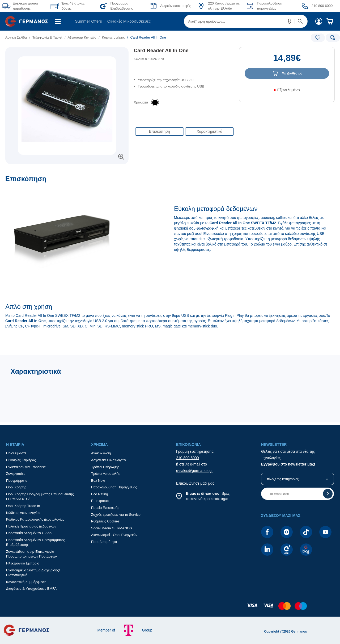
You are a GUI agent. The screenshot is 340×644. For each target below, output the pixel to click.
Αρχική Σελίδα (16, 37)
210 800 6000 (188, 458)
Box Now (98, 481)
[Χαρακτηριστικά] (170, 389)
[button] (290, 21)
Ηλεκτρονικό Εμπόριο (23, 563)
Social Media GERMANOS (112, 528)
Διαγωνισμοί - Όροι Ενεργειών (114, 535)
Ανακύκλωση (101, 453)
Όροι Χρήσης (16, 487)
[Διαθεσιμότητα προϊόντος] (287, 92)
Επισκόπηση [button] (160, 131)
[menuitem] (29, 21)
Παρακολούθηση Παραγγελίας (114, 487)
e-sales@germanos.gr (194, 471)
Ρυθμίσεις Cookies (105, 521)
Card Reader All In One (161, 50)
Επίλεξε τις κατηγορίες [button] (282, 479)
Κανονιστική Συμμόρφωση (26, 582)
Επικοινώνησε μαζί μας (195, 483)
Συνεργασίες (16, 474)
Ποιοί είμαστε (16, 453)
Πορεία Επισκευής (105, 508)
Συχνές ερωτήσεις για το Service (116, 515)
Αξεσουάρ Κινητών (82, 37)
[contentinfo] (170, 609)
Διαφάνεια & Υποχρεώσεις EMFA (31, 589)
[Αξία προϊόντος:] (287, 60)
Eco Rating (100, 494)
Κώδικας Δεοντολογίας (23, 513)
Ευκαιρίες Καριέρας (21, 460)
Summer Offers (88, 21)
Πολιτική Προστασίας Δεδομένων (31, 526)
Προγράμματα (17, 481)
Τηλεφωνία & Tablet (47, 37)
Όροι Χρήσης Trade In (23, 506)
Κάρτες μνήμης (113, 37)
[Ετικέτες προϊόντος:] (67, 53)
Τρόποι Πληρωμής (105, 467)
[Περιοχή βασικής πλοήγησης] (170, 21)
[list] (137, 37)
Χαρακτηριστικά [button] (209, 131)
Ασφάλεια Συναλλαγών (109, 460)
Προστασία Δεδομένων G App (29, 533)
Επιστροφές (100, 501)
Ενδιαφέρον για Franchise (26, 467)
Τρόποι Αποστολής (106, 474)
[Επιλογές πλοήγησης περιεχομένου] (184, 129)
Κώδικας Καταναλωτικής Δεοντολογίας (35, 519)
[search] (246, 21)
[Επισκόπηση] (170, 265)
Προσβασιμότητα (104, 542)
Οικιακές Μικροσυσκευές (129, 21)
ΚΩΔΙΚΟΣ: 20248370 (149, 59)
